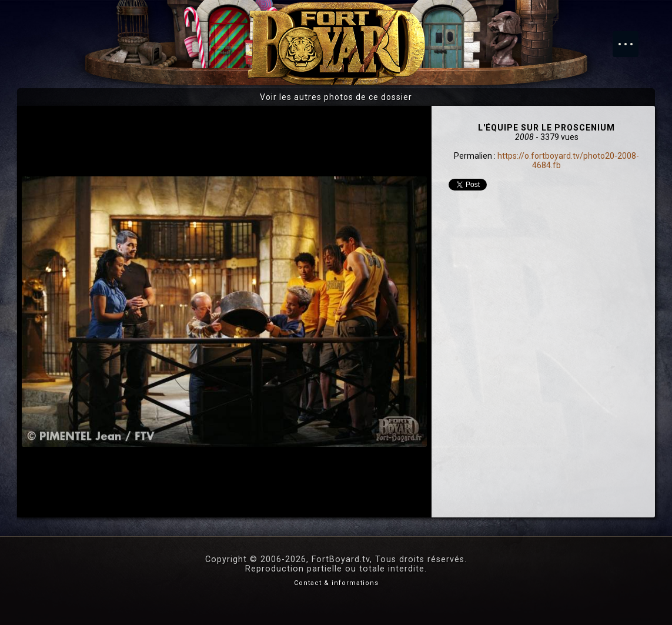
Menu (631, 38)
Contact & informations (336, 583)
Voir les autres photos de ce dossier (336, 97)
